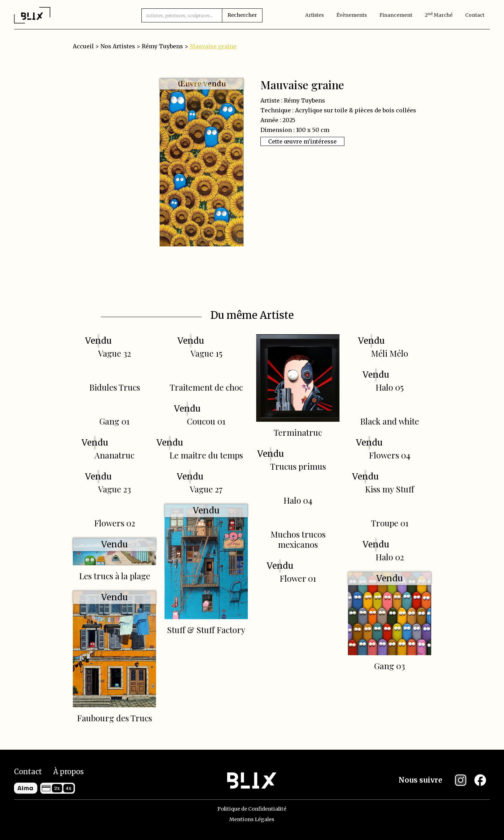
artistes (314, 15)
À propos (68, 772)
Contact (475, 15)
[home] (32, 15)
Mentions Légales (252, 819)
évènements (352, 15)
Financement (396, 15)
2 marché (439, 15)
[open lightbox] (202, 162)
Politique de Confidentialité (252, 809)
